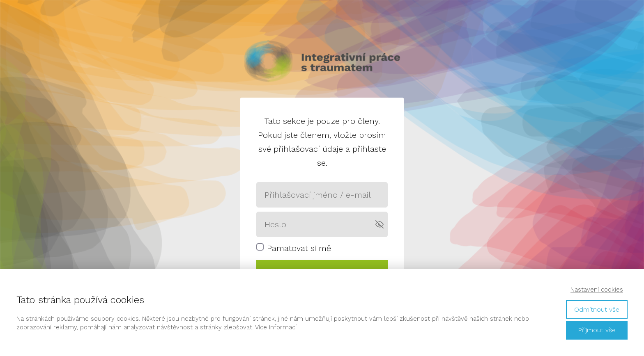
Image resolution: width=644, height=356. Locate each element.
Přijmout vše (597, 330)
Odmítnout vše (597, 309)
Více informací (276, 327)
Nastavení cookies (597, 290)
